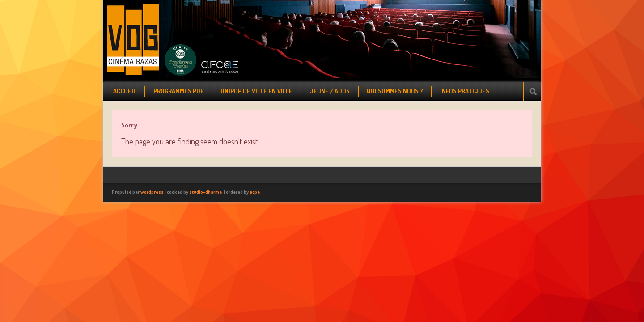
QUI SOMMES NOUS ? (395, 91)
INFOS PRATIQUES (465, 91)
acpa (255, 192)
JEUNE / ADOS (330, 91)
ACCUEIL (125, 91)
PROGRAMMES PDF (178, 91)
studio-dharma (205, 192)
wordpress (152, 192)
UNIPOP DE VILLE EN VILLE (256, 91)
